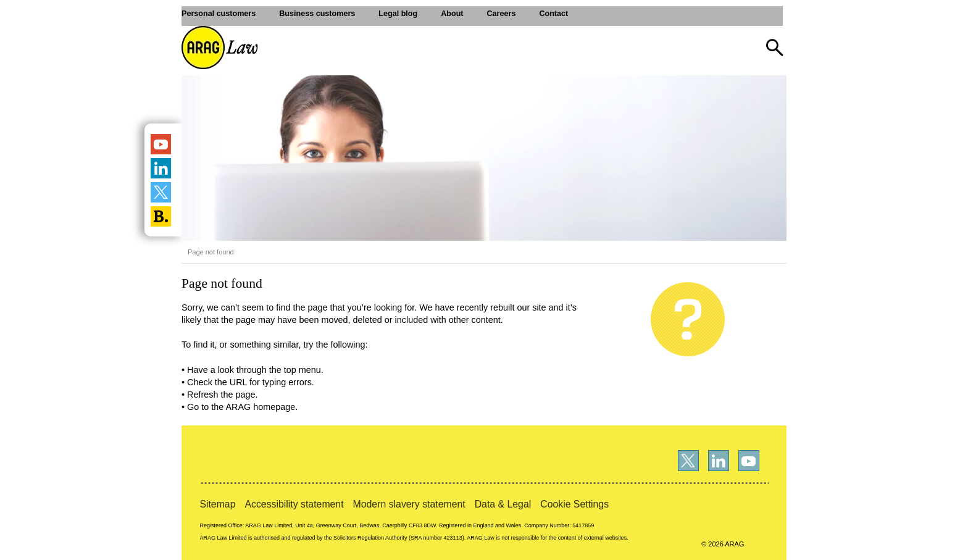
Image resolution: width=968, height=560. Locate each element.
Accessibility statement (294, 504)
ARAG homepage (260, 407)
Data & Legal (503, 504)
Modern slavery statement (409, 504)
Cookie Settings (574, 504)
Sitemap (217, 504)
